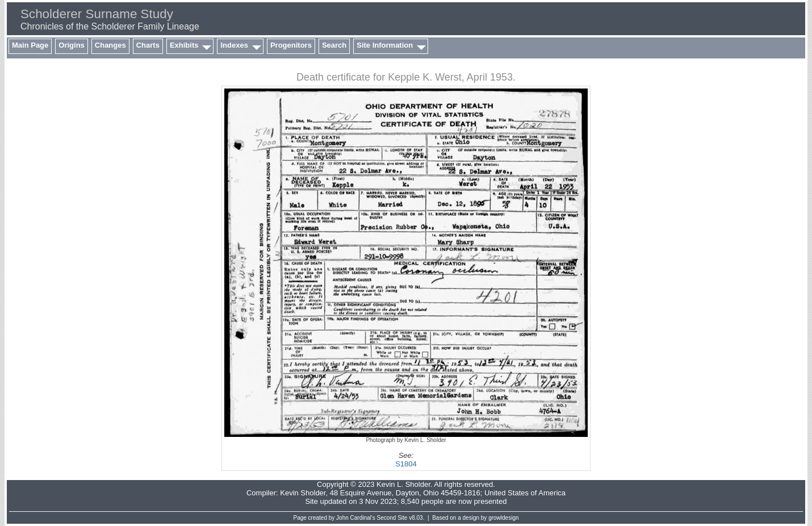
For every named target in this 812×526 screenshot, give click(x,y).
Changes (110, 45)
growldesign (503, 518)
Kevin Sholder (303, 493)
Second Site (392, 518)
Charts (148, 45)
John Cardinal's (356, 518)
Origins (72, 45)
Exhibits (184, 45)
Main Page (30, 45)
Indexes (234, 45)
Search (334, 45)
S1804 (406, 464)
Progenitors (291, 45)
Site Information (385, 45)
